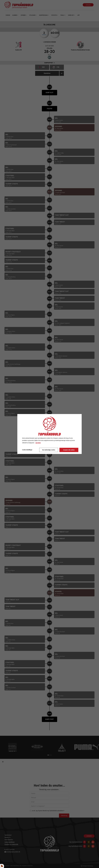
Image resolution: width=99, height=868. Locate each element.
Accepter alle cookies (69, 450)
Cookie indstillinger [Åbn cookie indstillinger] (27, 450)
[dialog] (49, 434)
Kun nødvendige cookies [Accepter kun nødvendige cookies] (49, 450)
